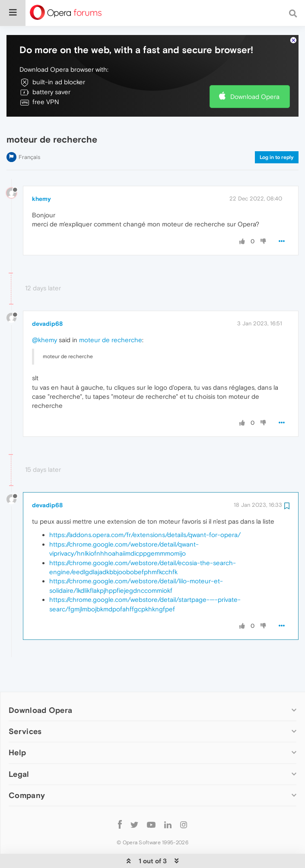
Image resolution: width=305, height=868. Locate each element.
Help (17, 726)
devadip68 (47, 297)
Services (25, 705)
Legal (19, 748)
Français (29, 131)
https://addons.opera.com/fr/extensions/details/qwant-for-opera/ (145, 508)
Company (27, 769)
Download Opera (255, 70)
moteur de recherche (111, 313)
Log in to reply (277, 131)
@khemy (44, 313)
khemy (41, 172)
